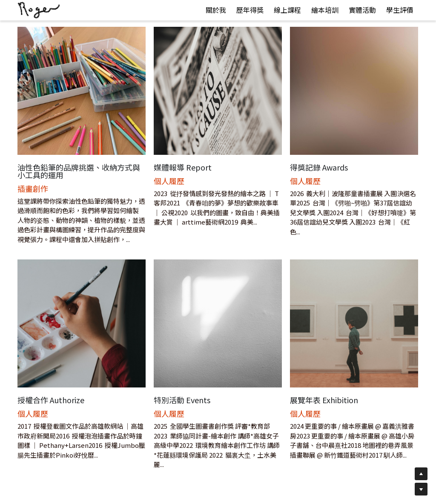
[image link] (39, 10)
